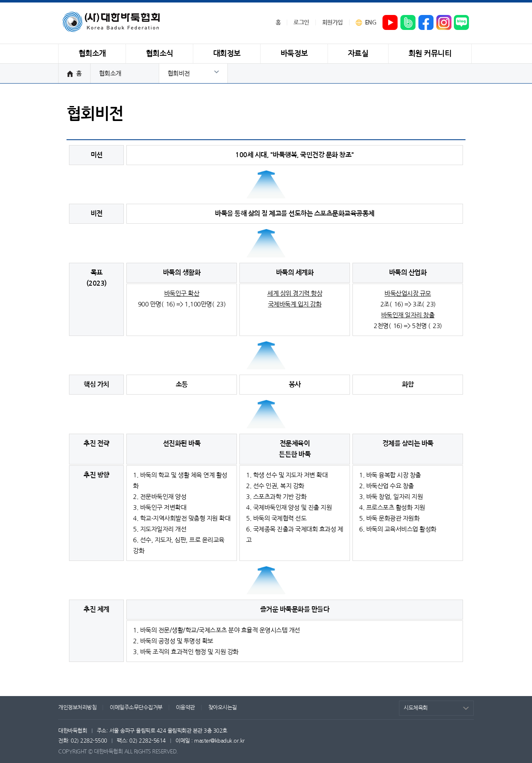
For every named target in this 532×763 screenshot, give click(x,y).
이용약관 (185, 707)
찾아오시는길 (223, 707)
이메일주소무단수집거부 (136, 707)
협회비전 (179, 73)
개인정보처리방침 (77, 707)
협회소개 (110, 73)
